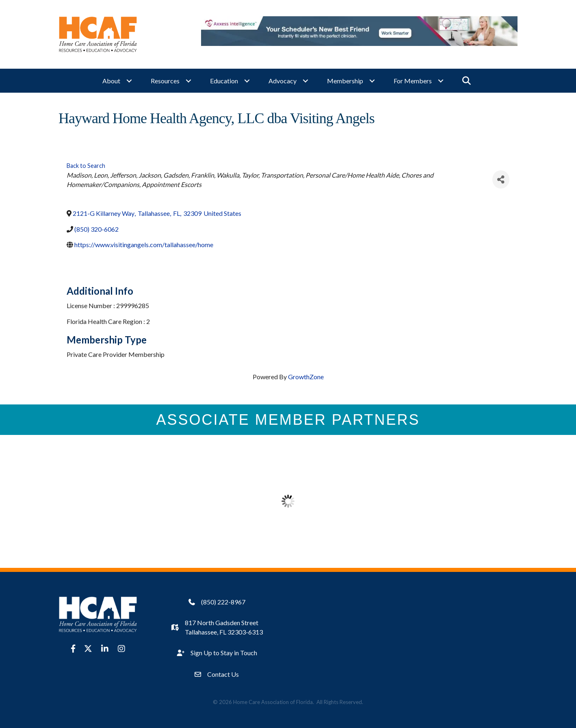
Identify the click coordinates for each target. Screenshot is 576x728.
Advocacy (283, 79)
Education (224, 79)
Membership (345, 79)
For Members (413, 79)
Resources (165, 79)
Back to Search (86, 163)
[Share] (501, 177)
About (111, 79)
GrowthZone (306, 374)
